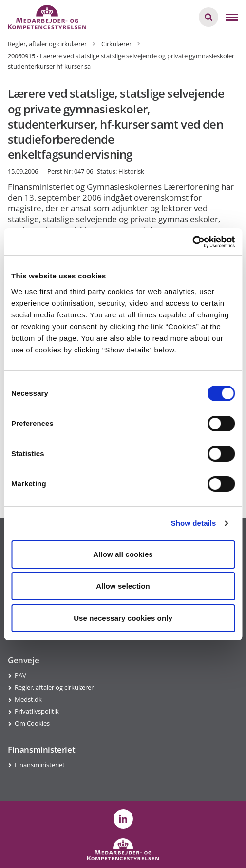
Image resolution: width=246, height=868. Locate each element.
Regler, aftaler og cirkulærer (54, 687)
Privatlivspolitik (37, 711)
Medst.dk (28, 699)
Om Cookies (32, 723)
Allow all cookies (123, 554)
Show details (194, 523)
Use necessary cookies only (123, 618)
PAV (20, 675)
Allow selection (123, 586)
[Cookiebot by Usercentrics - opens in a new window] (192, 242)
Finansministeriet (40, 765)
